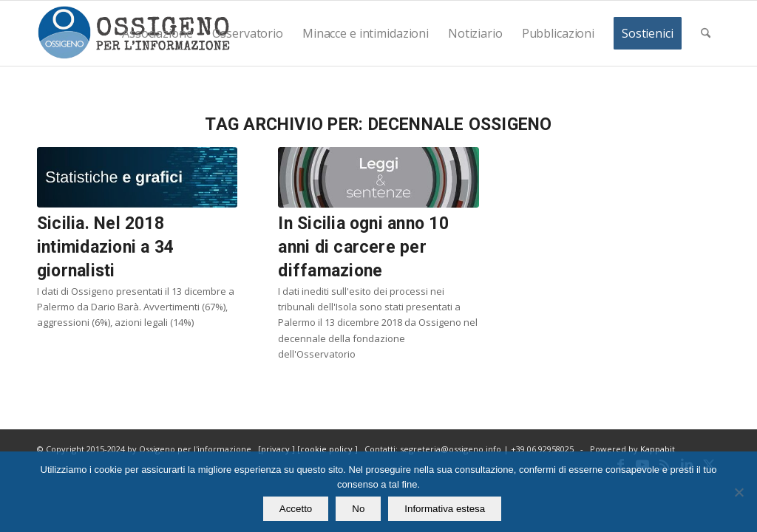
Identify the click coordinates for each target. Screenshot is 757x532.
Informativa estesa (445, 509)
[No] (739, 492)
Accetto (296, 509)
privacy (276, 449)
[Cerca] (706, 33)
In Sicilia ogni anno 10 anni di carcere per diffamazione (363, 247)
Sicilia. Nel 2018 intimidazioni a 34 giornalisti (105, 247)
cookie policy (327, 449)
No (358, 509)
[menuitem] (157, 33)
